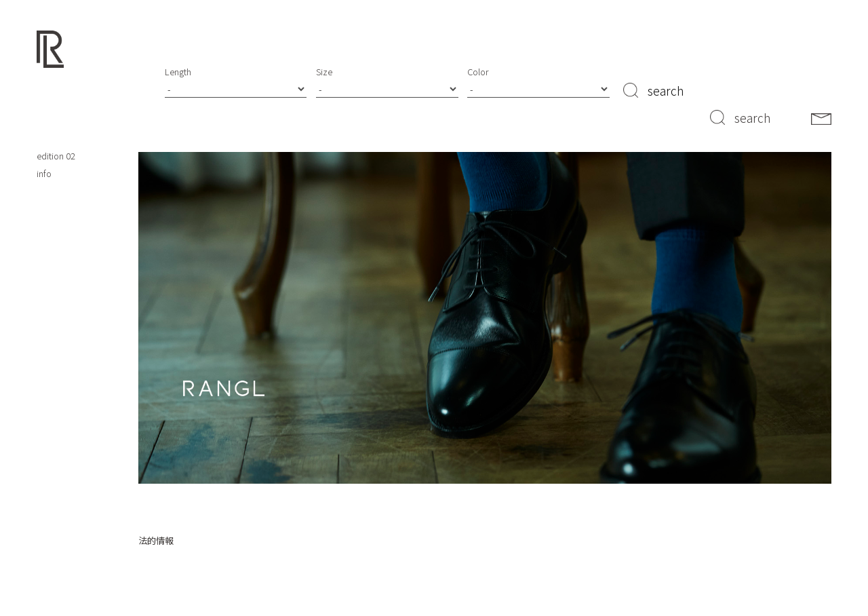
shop (46, 103)
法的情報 (156, 540)
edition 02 (56, 156)
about (48, 121)
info (44, 173)
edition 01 (56, 139)
